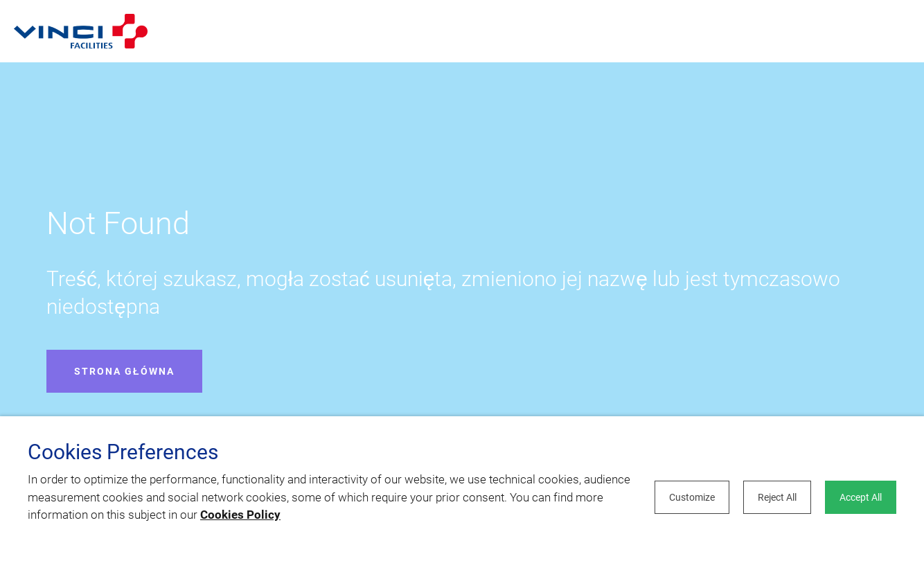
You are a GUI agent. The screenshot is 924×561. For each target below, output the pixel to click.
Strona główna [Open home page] (124, 371)
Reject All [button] (777, 497)
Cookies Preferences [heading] (123, 452)
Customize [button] (692, 497)
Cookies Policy (240, 515)
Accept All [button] (861, 497)
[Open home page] (81, 31)
